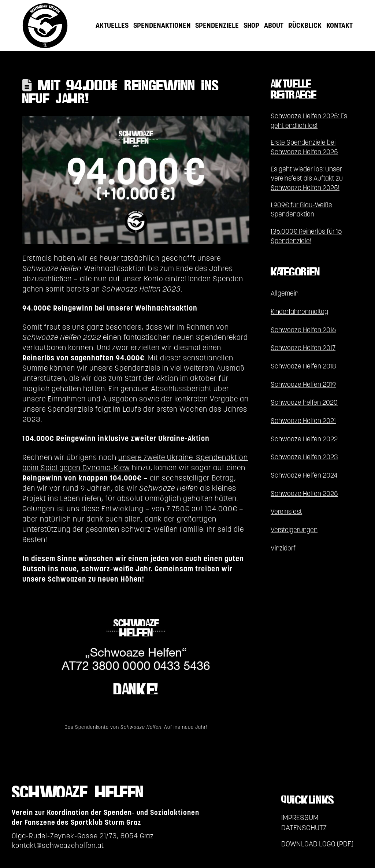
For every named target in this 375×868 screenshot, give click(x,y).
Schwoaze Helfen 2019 (303, 384)
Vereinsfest (286, 511)
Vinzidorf (283, 548)
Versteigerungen (294, 530)
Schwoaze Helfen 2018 (303, 366)
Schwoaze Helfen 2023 (304, 457)
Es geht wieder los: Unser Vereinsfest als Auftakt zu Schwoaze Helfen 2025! (307, 179)
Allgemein (285, 293)
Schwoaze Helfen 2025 (304, 494)
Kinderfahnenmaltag (299, 311)
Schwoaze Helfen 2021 (303, 421)
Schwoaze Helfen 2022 (304, 439)
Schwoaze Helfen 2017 (303, 348)
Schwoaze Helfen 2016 (303, 330)
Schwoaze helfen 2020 (304, 402)
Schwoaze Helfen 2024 (304, 475)
